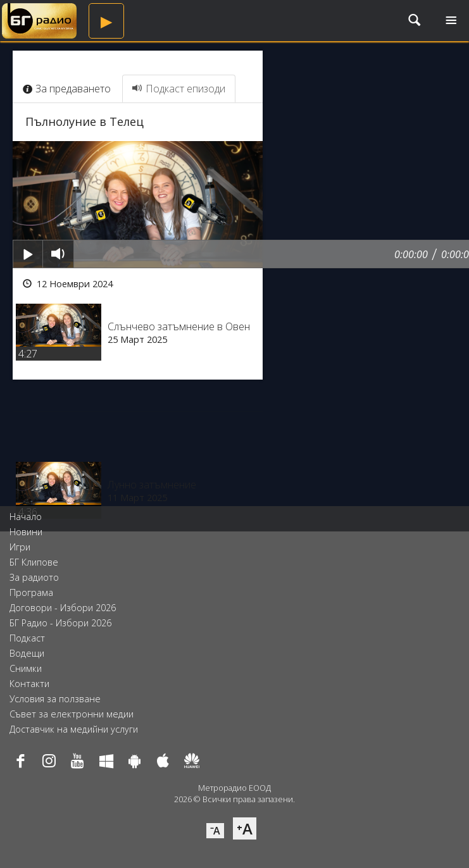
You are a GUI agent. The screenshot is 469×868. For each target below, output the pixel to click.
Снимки (26, 668)
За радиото (34, 577)
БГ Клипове (34, 562)
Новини (26, 532)
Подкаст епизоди (179, 89)
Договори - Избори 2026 (63, 608)
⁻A (215, 831)
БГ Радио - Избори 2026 (60, 623)
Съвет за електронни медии (72, 714)
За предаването (67, 89)
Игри (20, 547)
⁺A (245, 828)
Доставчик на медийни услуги (74, 729)
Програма (31, 592)
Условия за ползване (55, 699)
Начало (26, 517)
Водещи (27, 653)
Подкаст (27, 638)
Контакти (29, 684)
